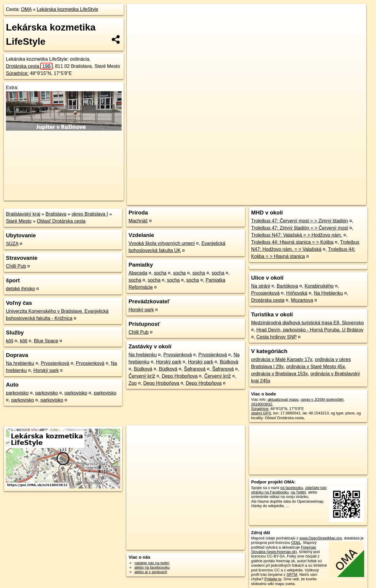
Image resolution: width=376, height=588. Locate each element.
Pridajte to (273, 579)
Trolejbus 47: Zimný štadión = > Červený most (300, 228)
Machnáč (138, 221)
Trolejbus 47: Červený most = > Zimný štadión (300, 221)
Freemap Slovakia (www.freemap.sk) (284, 549)
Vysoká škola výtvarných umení (162, 243)
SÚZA (12, 244)
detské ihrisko (20, 289)
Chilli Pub (16, 266)
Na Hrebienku (328, 293)
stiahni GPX (261, 413)
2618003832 (262, 404)
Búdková (229, 362)
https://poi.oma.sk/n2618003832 (339, 201)
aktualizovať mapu (283, 399)
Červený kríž (142, 376)
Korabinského (319, 286)
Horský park (46, 370)
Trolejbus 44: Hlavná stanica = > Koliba (292, 242)
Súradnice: (17, 73)
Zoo (133, 383)
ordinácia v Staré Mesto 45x (316, 367)
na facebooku (292, 488)
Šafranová (195, 369)
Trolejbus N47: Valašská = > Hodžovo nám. (297, 235)
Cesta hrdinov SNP (277, 337)
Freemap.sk (294, 201)
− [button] (137, 23)
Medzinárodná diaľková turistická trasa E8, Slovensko (308, 323)
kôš (10, 341)
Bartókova (287, 286)
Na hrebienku (20, 363)
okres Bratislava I (90, 214)
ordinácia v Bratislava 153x (279, 374)
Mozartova (302, 300)
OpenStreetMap (264, 201)
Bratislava (56, 214)
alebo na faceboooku (152, 567)
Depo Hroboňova (180, 376)
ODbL (296, 543)
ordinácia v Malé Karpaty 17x (282, 359)
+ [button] (137, 14)
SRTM (292, 575)
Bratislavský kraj (23, 214)
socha (160, 273)
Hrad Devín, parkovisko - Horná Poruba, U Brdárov (310, 330)
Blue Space (46, 341)
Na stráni (261, 286)
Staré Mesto (19, 221)
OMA (26, 9)
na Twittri (298, 492)
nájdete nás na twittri (152, 563)
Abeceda (138, 273)
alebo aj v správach (151, 572)
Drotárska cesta (29, 66)
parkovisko (17, 393)
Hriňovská (297, 293)
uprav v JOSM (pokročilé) (322, 399)
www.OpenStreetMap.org (321, 538)
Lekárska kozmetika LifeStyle (67, 9)
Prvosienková (55, 363)
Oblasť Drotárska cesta (61, 221)
